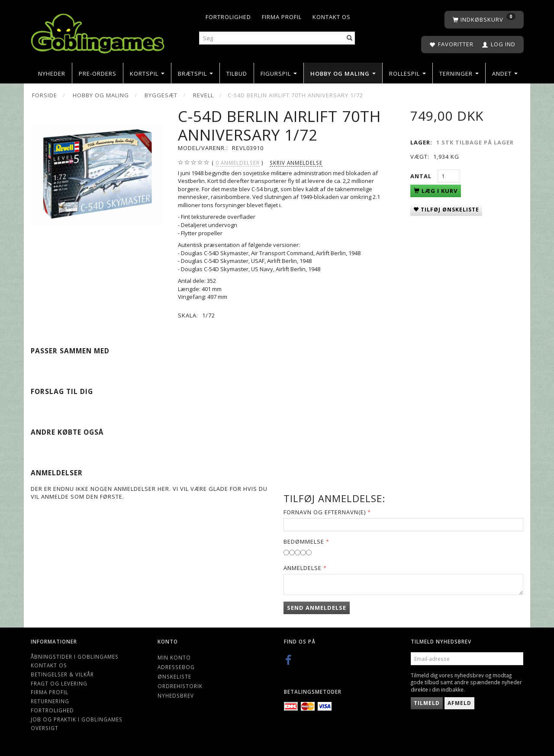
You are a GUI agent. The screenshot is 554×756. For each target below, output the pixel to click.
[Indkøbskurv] (484, 20)
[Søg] (350, 38)
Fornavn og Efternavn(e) (325, 512)
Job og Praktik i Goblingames (77, 719)
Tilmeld (427, 703)
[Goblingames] (98, 31)
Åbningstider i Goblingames (75, 657)
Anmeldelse (303, 568)
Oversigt (45, 728)
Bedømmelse (304, 541)
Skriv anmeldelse (296, 163)
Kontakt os (332, 17)
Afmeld (459, 703)
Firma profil (282, 17)
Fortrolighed (228, 17)
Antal (422, 176)
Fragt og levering (59, 683)
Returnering (50, 701)
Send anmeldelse (317, 608)
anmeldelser (238, 163)
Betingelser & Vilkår (62, 674)
